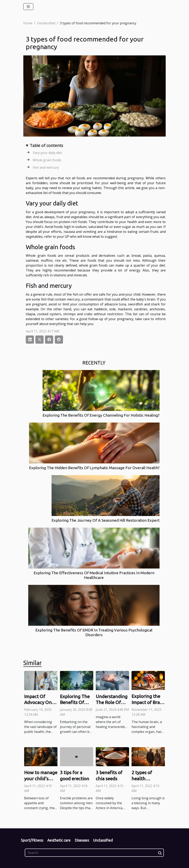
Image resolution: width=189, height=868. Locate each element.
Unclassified (46, 23)
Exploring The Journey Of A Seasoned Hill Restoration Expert (106, 520)
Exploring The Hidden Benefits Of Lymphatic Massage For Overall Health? (94, 468)
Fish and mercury (46, 167)
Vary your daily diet (47, 153)
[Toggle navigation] (28, 7)
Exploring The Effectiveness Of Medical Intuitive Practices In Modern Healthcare (94, 575)
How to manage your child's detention (41, 779)
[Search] (94, 853)
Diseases (82, 840)
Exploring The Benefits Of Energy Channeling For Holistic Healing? (101, 415)
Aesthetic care (59, 840)
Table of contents (46, 145)
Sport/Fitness (32, 840)
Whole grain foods (47, 160)
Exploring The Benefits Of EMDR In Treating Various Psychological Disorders (94, 632)
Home (28, 23)
